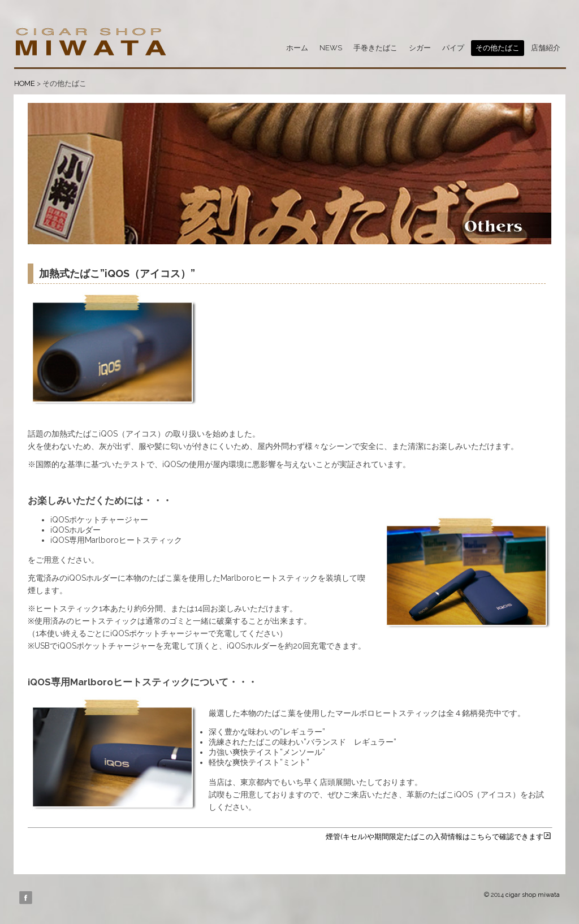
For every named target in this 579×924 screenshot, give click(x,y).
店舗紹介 (546, 48)
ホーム (297, 48)
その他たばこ (498, 48)
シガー (420, 48)
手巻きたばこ (375, 48)
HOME (25, 83)
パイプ (453, 48)
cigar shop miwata (533, 895)
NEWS (331, 48)
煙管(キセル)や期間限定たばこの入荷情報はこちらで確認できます (438, 837)
